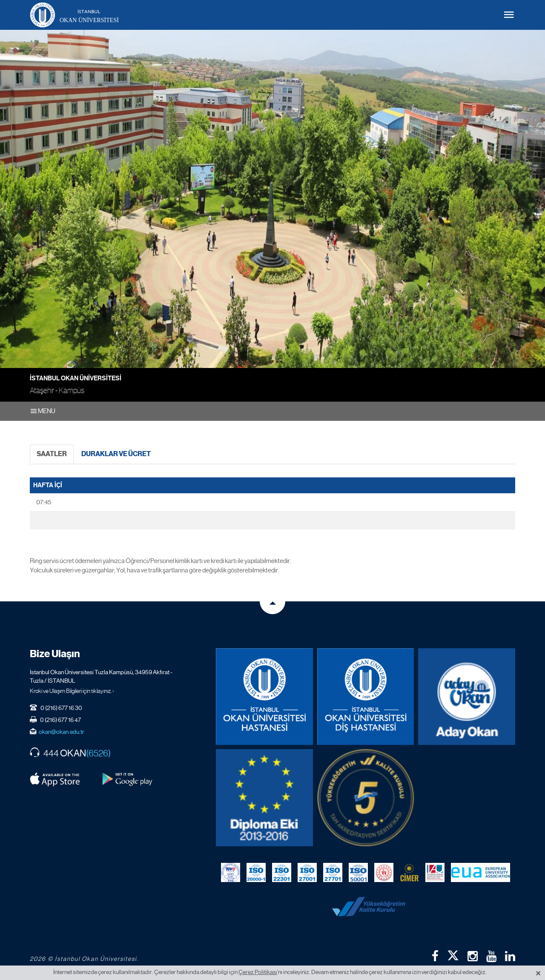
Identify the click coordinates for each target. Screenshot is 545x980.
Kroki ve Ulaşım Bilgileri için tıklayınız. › (72, 691)
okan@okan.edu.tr (62, 732)
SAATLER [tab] (52, 454)
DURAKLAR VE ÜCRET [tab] (116, 454)
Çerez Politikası (258, 972)
